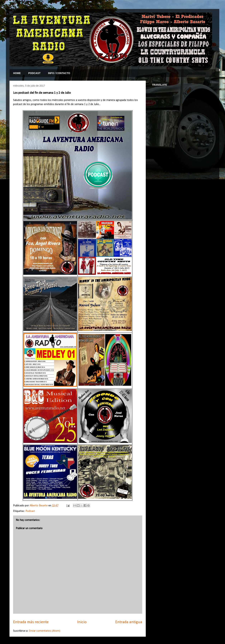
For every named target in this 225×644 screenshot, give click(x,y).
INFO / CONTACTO (59, 73)
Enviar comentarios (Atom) (45, 631)
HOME (17, 73)
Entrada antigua (129, 622)
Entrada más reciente (31, 622)
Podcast (30, 511)
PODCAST (34, 73)
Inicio (82, 622)
